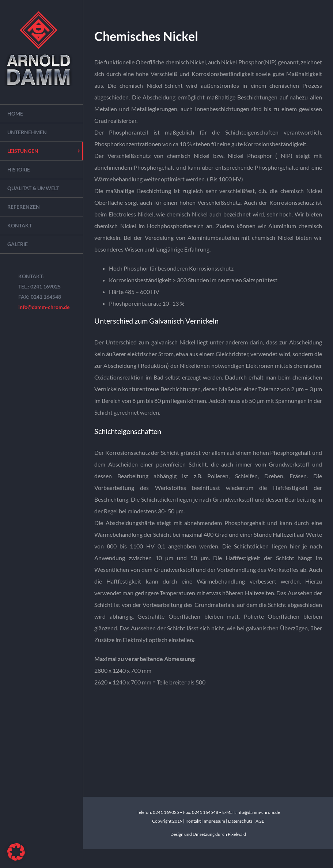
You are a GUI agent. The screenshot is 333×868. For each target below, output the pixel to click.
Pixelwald (237, 834)
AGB (260, 821)
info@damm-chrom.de (44, 307)
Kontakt (193, 821)
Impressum (215, 821)
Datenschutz (240, 821)
